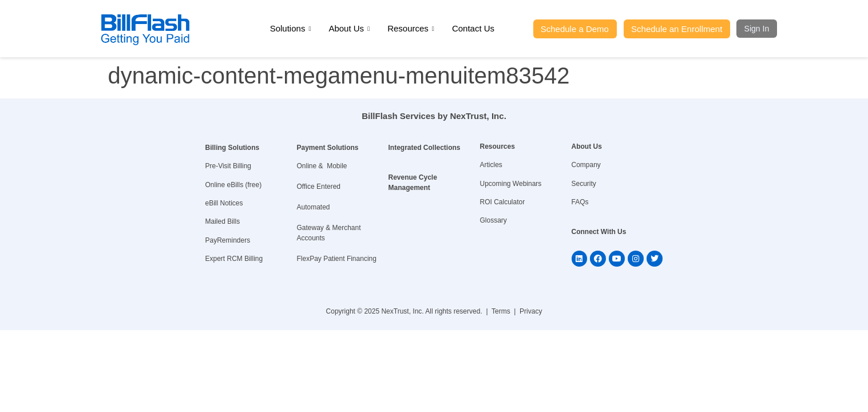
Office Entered (319, 187)
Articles (491, 165)
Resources (411, 29)
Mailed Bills (223, 221)
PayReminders (228, 240)
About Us (349, 29)
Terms (501, 311)
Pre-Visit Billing (228, 166)
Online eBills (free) (234, 185)
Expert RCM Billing (234, 259)
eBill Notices (224, 203)
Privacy (531, 311)
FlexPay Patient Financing (337, 259)
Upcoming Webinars (511, 184)
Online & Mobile (322, 166)
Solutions (291, 29)
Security (584, 184)
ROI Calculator (503, 202)
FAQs (580, 202)
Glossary (494, 220)
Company (586, 165)
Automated (314, 207)
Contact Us (473, 28)
